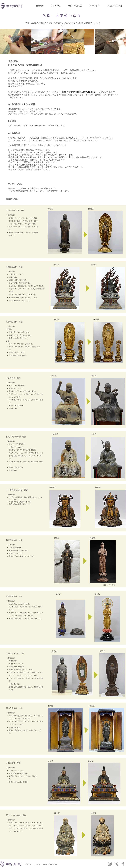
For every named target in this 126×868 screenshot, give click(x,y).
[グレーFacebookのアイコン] (123, 864)
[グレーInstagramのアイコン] (110, 864)
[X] (116, 864)
